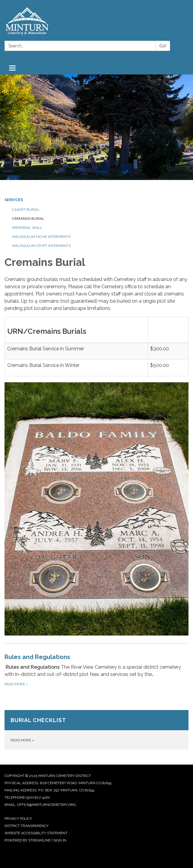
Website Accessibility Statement (36, 833)
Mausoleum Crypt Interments (41, 246)
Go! (163, 46)
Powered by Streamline (28, 840)
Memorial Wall (27, 228)
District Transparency (26, 826)
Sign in (60, 840)
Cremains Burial (28, 219)
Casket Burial (26, 210)
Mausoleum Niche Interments (41, 237)
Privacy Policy (18, 819)
